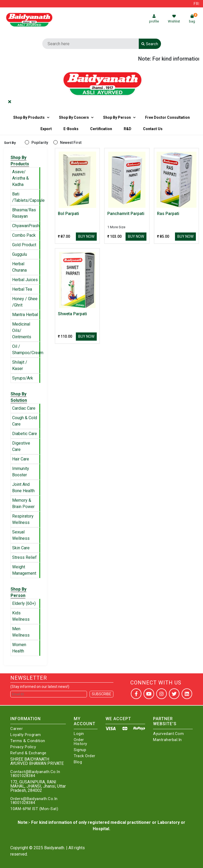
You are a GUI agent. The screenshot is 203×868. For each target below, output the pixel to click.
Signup (80, 750)
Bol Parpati (68, 214)
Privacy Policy (23, 747)
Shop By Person (117, 117)
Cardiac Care (24, 408)
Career (17, 729)
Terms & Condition (28, 741)
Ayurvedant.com (168, 734)
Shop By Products (29, 117)
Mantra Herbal (25, 315)
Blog (78, 762)
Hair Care (21, 459)
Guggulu (20, 254)
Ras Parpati (168, 214)
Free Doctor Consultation (167, 117)
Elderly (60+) (24, 603)
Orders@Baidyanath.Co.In (34, 799)
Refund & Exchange (28, 753)
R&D (128, 129)
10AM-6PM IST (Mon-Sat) (34, 809)
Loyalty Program (26, 735)
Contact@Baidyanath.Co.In (35, 772)
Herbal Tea (22, 289)
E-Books (71, 129)
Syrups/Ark (23, 378)
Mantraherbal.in (167, 740)
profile (154, 19)
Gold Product (24, 245)
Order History (80, 742)
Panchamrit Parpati (126, 214)
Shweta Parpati (72, 314)
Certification (101, 129)
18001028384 (23, 776)
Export (46, 129)
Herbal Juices (25, 280)
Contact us (153, 129)
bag (193, 19)
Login (79, 734)
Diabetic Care (25, 434)
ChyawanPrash (26, 226)
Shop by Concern (74, 117)
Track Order (85, 756)
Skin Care (21, 548)
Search (150, 44)
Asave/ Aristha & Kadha (20, 178)
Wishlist (174, 19)
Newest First (71, 143)
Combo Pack (24, 235)
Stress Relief (24, 557)
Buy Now (86, 236)
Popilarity (40, 143)
